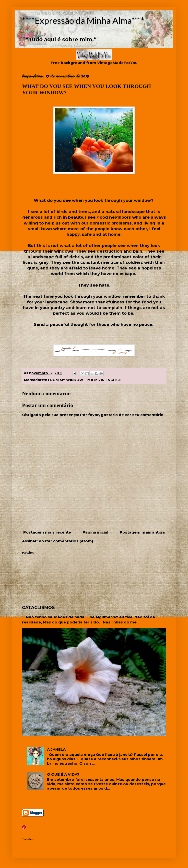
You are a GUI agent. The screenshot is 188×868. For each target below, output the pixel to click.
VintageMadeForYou (117, 63)
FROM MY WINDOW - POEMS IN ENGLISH (85, 380)
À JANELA (56, 749)
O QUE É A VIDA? (63, 774)
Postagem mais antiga (142, 532)
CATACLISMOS (38, 607)
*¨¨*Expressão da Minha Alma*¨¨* (83, 20)
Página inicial (95, 532)
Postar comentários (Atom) (66, 541)
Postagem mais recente (47, 532)
